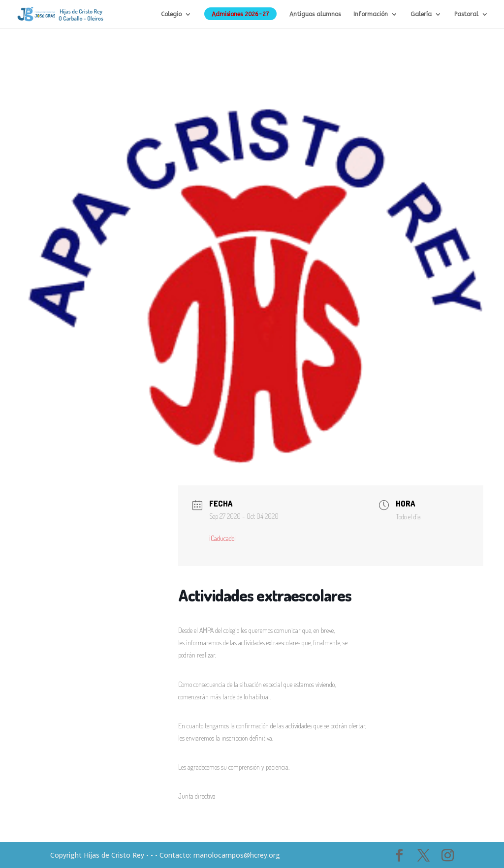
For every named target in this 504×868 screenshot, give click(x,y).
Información (371, 14)
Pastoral (466, 14)
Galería (421, 14)
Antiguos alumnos (315, 14)
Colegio (171, 14)
